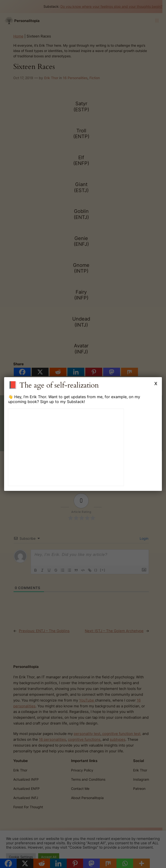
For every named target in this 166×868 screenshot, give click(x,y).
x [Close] (156, 383)
